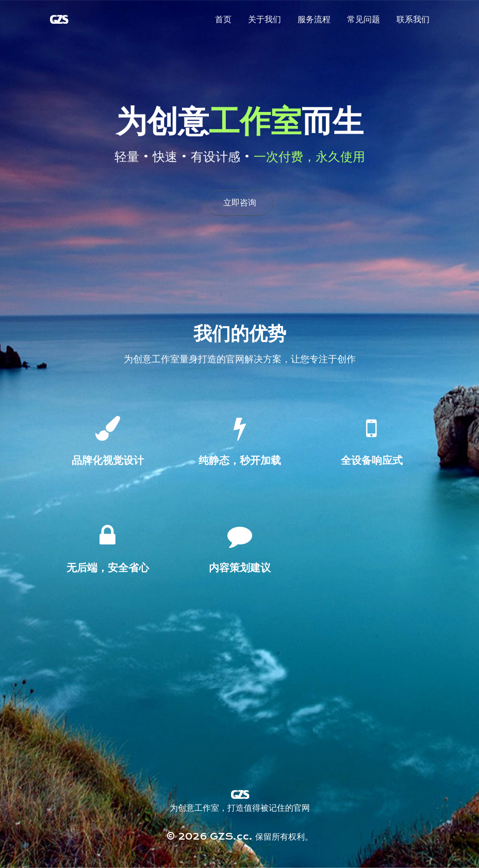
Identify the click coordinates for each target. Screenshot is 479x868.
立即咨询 (240, 203)
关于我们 (265, 19)
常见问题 (364, 19)
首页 (223, 19)
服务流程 (314, 19)
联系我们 (413, 19)
